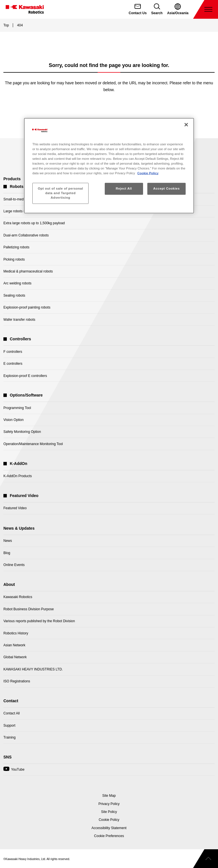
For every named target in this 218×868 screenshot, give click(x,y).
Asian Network (14, 645)
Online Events (14, 565)
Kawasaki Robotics (18, 597)
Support (9, 726)
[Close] (186, 125)
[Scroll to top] (206, 859)
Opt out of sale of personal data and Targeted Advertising (60, 193)
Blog (7, 553)
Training (10, 737)
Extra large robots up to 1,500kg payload (34, 223)
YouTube (14, 771)
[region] (109, 166)
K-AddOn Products (18, 476)
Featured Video (15, 508)
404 (20, 25)
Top (6, 25)
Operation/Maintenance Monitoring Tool (33, 444)
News (8, 541)
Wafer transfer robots (19, 320)
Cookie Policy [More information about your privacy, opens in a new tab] (148, 173)
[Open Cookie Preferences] (109, 836)
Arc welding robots (17, 283)
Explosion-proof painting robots (27, 307)
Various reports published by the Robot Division (39, 621)
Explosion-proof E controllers (25, 376)
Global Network (15, 657)
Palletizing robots (16, 247)
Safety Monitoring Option (22, 432)
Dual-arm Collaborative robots (26, 235)
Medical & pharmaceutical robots (28, 271)
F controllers (13, 352)
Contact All (11, 713)
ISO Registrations (17, 681)
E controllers (13, 364)
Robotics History (16, 633)
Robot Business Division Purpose (29, 609)
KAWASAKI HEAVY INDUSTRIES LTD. (33, 669)
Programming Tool (17, 408)
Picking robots (14, 259)
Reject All (124, 188)
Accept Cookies (166, 188)
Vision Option (13, 420)
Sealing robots (14, 295)
